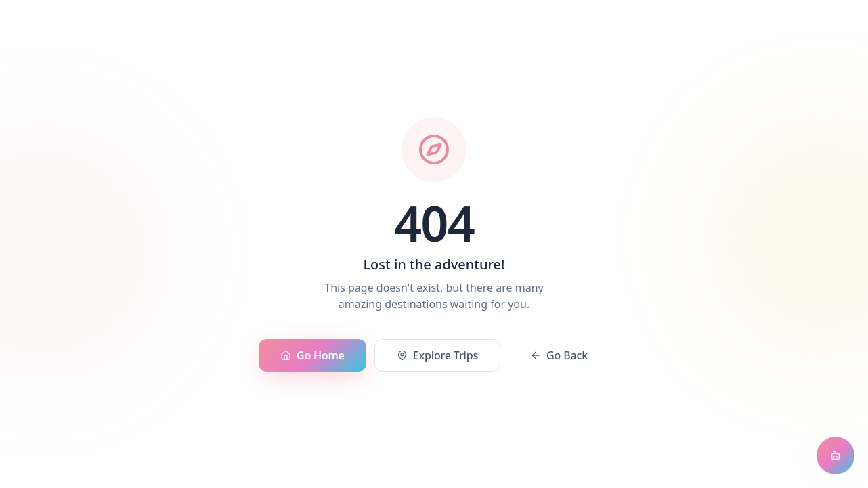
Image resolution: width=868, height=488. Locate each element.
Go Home (312, 355)
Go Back (559, 355)
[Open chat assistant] (836, 456)
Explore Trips (437, 355)
